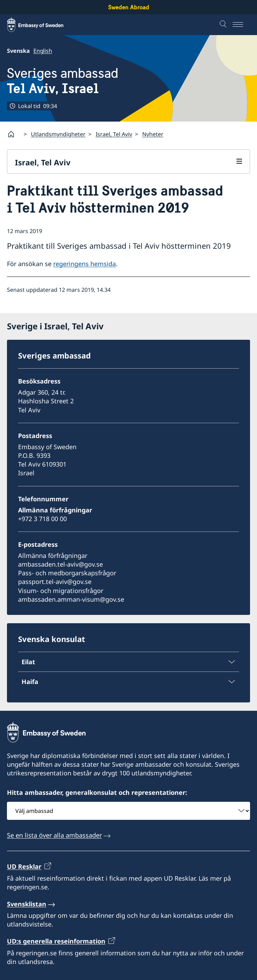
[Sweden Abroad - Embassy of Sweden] (42, 25)
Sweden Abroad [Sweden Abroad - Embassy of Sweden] (129, 7)
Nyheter (153, 134)
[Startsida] (14, 134)
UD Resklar (24, 866)
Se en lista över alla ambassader (54, 835)
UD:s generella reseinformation (56, 941)
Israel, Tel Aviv (114, 134)
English (43, 51)
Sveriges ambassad (63, 81)
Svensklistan (27, 904)
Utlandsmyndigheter (58, 134)
